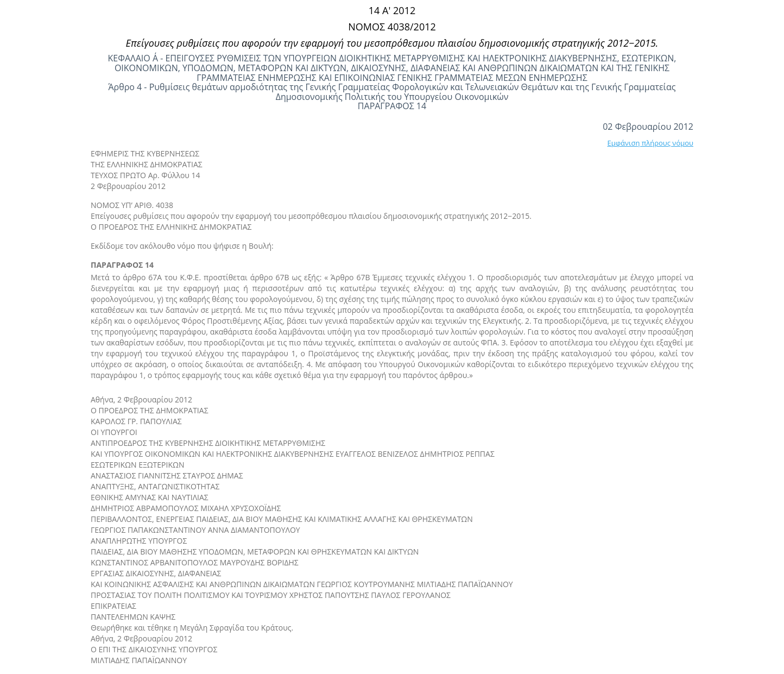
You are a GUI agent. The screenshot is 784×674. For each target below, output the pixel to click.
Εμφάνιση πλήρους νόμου (650, 143)
